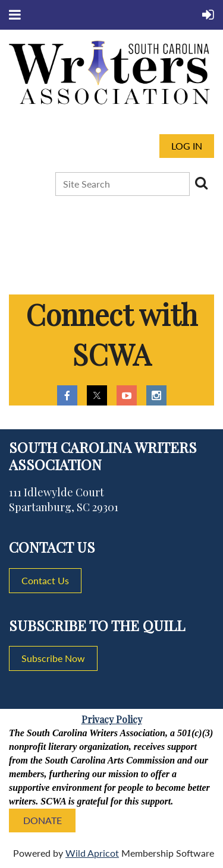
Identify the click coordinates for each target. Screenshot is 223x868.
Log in (187, 146)
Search (201, 183)
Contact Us (45, 580)
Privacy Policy (112, 719)
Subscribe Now (53, 658)
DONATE (43, 820)
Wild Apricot (92, 853)
